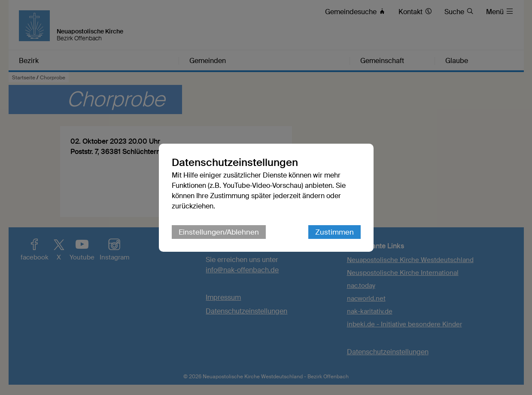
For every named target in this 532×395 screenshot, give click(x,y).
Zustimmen (334, 232)
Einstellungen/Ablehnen (219, 232)
